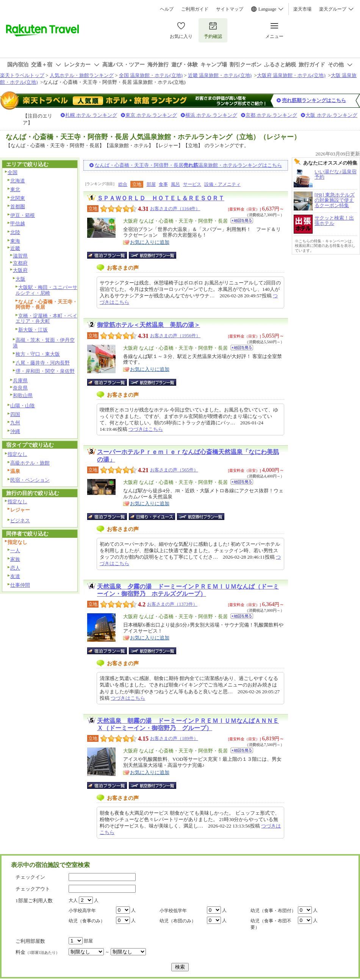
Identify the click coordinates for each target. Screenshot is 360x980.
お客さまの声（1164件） (175, 209)
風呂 (175, 184)
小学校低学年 (173, 911)
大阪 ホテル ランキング (331, 115)
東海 (15, 241)
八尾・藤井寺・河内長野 (43, 363)
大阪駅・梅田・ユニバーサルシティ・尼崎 (46, 290)
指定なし (17, 454)
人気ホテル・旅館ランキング (82, 75)
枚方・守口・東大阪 (38, 354)
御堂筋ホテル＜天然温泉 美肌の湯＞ (149, 325)
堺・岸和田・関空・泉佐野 (45, 371)
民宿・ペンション (30, 480)
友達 (15, 576)
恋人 (15, 568)
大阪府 (20, 270)
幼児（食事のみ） (87, 921)
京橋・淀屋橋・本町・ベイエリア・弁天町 (46, 319)
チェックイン (30, 877)
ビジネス (20, 521)
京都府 (20, 263)
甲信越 (18, 224)
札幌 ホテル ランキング (91, 115)
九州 (15, 423)
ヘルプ (167, 9)
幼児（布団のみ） (178, 921)
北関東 (18, 198)
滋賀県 (20, 256)
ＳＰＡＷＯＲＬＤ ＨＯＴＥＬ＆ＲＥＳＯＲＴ (161, 198)
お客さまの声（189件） (174, 738)
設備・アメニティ (222, 184)
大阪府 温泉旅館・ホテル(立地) (291, 75)
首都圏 (18, 207)
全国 (13, 172)
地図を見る (242, 221)
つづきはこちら (146, 429)
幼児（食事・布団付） (273, 911)
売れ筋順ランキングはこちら (314, 100)
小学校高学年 (82, 911)
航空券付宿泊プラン (153, 255)
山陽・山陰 (23, 406)
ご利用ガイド (195, 9)
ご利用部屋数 (30, 941)
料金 (38, 952)
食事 (163, 184)
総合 (123, 184)
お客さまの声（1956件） (175, 336)
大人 (73, 900)
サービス (192, 184)
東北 (15, 189)
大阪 (20, 279)
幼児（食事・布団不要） (271, 924)
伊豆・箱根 (23, 215)
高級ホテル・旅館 (30, 463)
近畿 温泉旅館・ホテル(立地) (220, 75)
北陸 (15, 232)
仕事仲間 (20, 585)
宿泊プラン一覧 (111, 255)
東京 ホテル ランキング (151, 115)
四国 (15, 414)
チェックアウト (33, 889)
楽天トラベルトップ (22, 75)
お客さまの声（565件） (174, 470)
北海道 (18, 181)
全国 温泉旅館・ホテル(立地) (151, 75)
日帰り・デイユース (153, 517)
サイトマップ (230, 9)
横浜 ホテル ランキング (211, 115)
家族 (15, 559)
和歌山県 (23, 395)
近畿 (15, 248)
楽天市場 (302, 9)
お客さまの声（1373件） (172, 604)
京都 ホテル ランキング (272, 115)
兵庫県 (20, 381)
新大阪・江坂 (33, 330)
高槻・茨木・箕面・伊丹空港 (44, 343)
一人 (15, 550)
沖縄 (15, 431)
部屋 (151, 184)
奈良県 (20, 388)
